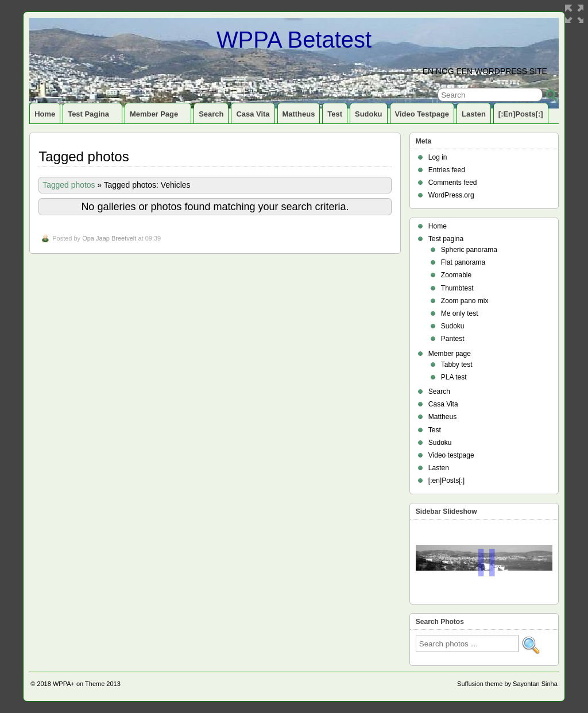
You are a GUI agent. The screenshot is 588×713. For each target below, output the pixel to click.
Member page (159, 117)
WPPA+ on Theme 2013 (87, 684)
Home (45, 114)
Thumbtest (457, 288)
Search (211, 114)
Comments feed (453, 183)
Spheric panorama (469, 250)
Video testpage (422, 114)
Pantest (453, 339)
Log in (438, 157)
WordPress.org (451, 195)
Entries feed (447, 170)
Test (335, 114)
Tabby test (457, 365)
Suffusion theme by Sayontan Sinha (507, 684)
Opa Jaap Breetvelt (109, 238)
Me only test (460, 313)
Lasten (474, 114)
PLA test (454, 377)
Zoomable (456, 275)
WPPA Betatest (294, 40)
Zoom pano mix (465, 301)
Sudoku (369, 114)
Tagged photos (69, 185)
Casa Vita (253, 114)
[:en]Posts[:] (521, 114)
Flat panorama (463, 262)
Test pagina (93, 117)
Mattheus (299, 114)
